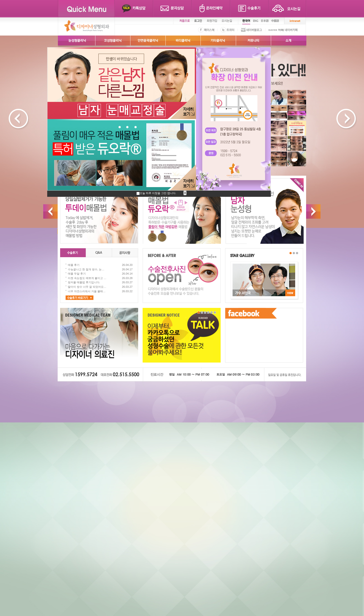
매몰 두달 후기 (77, 274)
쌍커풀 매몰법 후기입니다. (84, 282)
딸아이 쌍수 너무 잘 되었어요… (87, 287)
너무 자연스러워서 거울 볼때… (87, 291)
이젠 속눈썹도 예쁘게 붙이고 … (87, 278)
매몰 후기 (74, 265)
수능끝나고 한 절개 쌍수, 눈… (86, 269)
